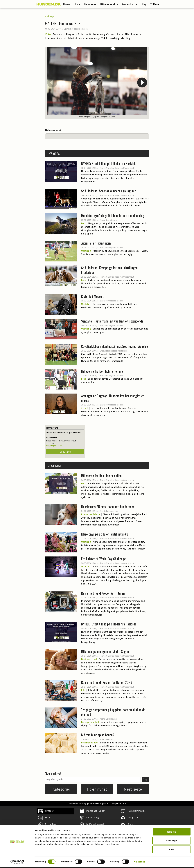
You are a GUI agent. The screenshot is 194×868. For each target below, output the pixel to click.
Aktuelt (85, 408)
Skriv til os (65, 452)
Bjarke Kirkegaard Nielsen (76, 29)
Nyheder (67, 4)
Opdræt (85, 566)
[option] (97, 83)
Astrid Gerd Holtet (108, 719)
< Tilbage (50, 16)
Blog (144, 4)
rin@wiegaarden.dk (54, 446)
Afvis (172, 850)
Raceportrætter (130, 4)
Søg (145, 779)
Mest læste (133, 789)
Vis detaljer (140, 863)
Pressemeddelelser (91, 514)
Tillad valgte (172, 842)
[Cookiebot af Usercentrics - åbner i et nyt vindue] (17, 863)
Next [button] (142, 82)
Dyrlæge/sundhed (90, 722)
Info (83, 690)
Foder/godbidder (90, 743)
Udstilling (86, 251)
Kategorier (61, 789)
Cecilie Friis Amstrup (109, 511)
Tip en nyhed (90, 4)
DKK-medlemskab (109, 4)
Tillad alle (172, 833)
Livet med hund (89, 659)
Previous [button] (52, 82)
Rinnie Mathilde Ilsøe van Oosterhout (117, 168)
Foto (78, 4)
